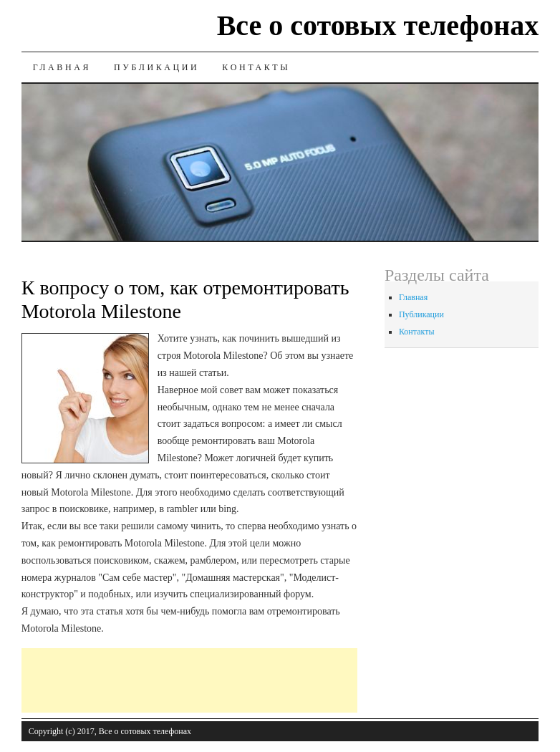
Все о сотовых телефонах (378, 25)
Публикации (156, 67)
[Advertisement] (282, 680)
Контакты (256, 67)
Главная (62, 67)
